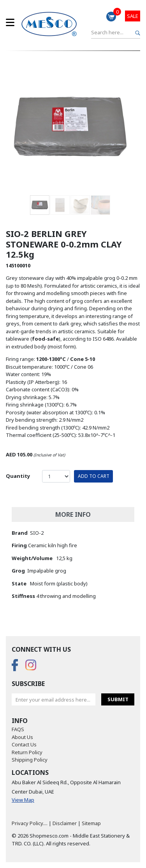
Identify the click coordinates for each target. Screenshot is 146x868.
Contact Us (24, 744)
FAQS (18, 729)
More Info (73, 514)
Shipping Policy (30, 760)
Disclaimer (65, 823)
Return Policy (27, 752)
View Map (23, 800)
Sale (133, 16)
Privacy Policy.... (30, 823)
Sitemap (91, 823)
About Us (22, 737)
